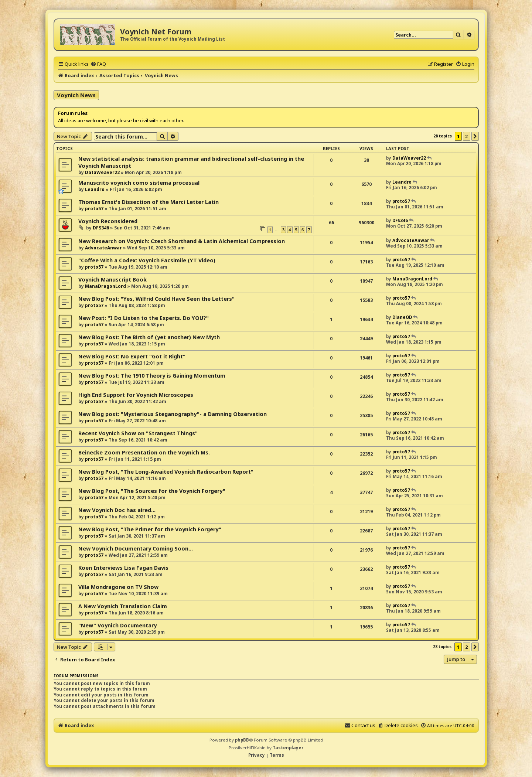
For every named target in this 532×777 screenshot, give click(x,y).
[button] (475, 136)
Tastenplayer (288, 748)
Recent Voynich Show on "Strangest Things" (138, 433)
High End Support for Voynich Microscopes (136, 395)
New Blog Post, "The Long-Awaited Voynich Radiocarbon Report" (166, 472)
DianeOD (402, 317)
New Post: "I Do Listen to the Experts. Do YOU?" (144, 318)
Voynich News (76, 95)
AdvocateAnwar (103, 248)
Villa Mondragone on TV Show (118, 587)
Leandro (95, 189)
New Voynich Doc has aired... (117, 510)
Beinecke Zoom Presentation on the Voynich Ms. (144, 452)
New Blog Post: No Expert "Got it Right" (132, 356)
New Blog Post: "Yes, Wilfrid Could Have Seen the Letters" (156, 299)
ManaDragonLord (105, 286)
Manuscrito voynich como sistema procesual (139, 183)
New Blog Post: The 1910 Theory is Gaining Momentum (152, 376)
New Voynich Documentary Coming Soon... (136, 548)
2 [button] (466, 136)
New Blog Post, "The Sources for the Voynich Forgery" (152, 491)
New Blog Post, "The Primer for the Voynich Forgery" (150, 529)
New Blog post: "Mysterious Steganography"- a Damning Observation (173, 414)
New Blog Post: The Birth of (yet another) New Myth (149, 337)
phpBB (242, 740)
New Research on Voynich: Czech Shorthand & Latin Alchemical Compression (182, 241)
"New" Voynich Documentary (117, 625)
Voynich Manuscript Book (112, 280)
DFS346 (101, 228)
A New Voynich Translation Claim (123, 606)
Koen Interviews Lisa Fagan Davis (123, 568)
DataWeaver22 (102, 172)
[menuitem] (98, 64)
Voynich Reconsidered (108, 221)
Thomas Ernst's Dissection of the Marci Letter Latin (149, 202)
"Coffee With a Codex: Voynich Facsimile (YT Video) (147, 260)
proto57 (94, 209)
